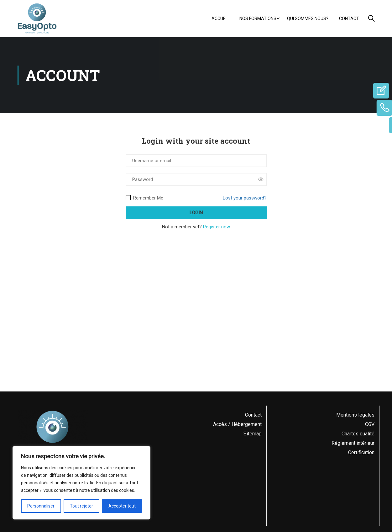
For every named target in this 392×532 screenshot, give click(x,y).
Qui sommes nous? (308, 19)
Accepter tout (122, 506)
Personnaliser (41, 506)
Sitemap (253, 434)
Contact (349, 19)
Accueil (220, 19)
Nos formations (258, 19)
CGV (370, 424)
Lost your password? (245, 198)
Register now (217, 227)
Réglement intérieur (353, 443)
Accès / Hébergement (237, 424)
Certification (361, 452)
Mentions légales (355, 415)
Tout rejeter (81, 506)
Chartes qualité (358, 434)
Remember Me (144, 198)
